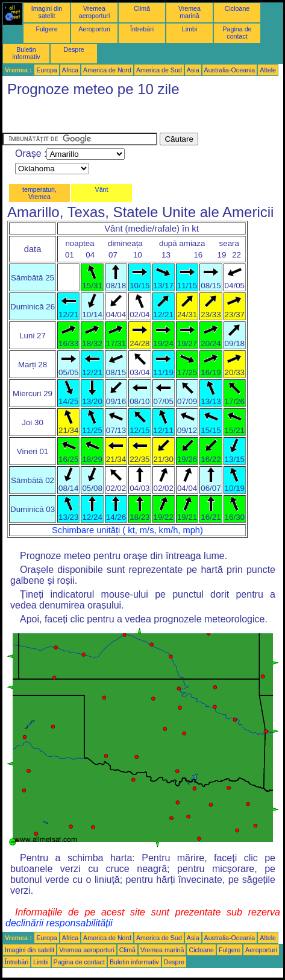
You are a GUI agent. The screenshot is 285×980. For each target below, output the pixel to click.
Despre (74, 49)
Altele (268, 70)
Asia (193, 70)
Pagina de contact (237, 33)
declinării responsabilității (59, 923)
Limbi (189, 29)
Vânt (102, 189)
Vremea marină (189, 12)
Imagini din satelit (47, 12)
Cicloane (237, 8)
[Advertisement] (99, 118)
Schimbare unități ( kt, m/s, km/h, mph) (127, 530)
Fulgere (46, 29)
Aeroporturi (94, 29)
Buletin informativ (26, 53)
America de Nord (107, 70)
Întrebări (142, 29)
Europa (46, 70)
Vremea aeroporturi (95, 12)
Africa (70, 70)
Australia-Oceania (230, 70)
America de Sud (159, 70)
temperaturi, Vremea (39, 193)
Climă (142, 8)
